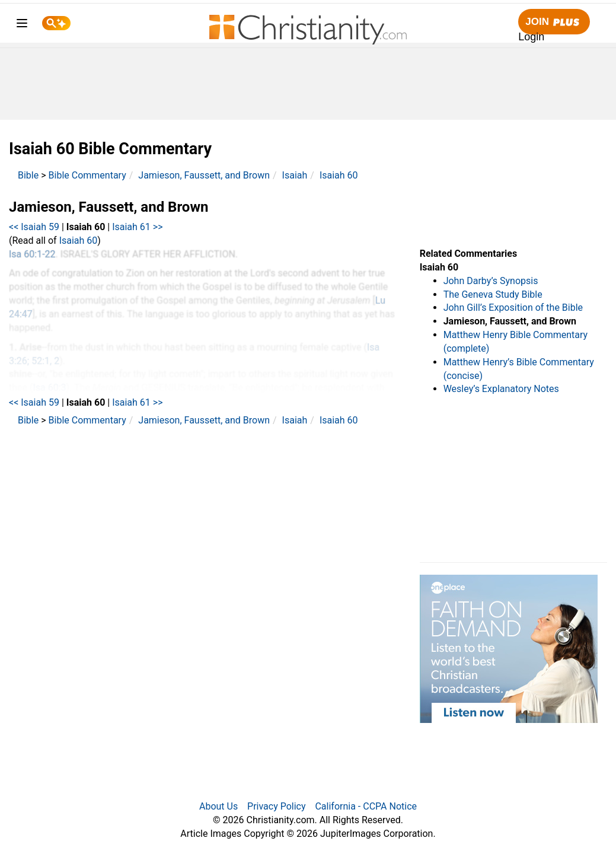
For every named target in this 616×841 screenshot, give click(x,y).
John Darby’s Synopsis (491, 281)
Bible (28, 175)
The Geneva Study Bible (493, 294)
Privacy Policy (277, 806)
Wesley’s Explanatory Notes (501, 389)
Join (554, 22)
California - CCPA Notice (366, 806)
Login (531, 37)
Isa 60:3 (49, 388)
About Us (218, 806)
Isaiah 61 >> (137, 227)
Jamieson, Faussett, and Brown (204, 175)
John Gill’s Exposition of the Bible (513, 308)
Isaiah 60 (339, 175)
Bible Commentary (87, 175)
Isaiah (295, 175)
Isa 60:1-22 (32, 254)
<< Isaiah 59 (34, 227)
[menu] (22, 25)
